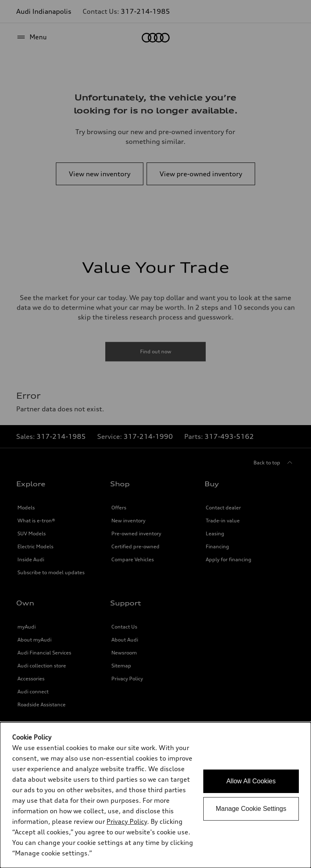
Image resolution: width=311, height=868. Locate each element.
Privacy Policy (127, 821)
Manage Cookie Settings (251, 809)
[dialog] (155, 795)
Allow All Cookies (251, 781)
